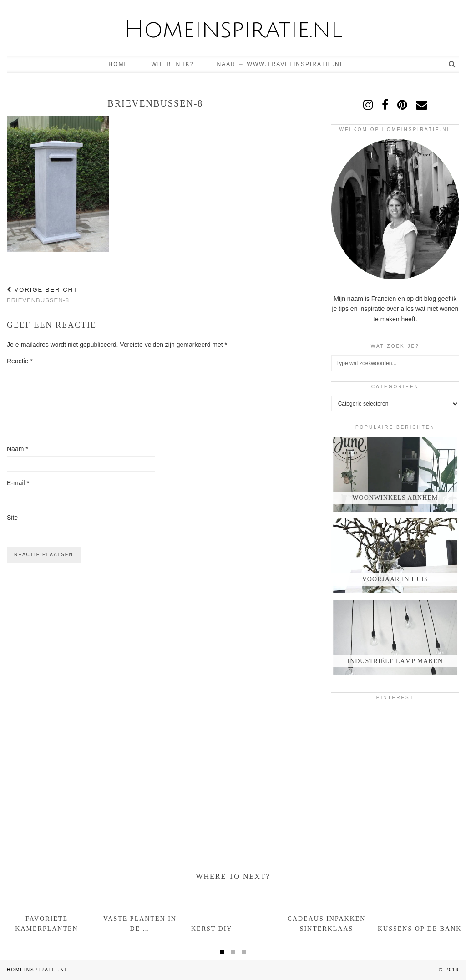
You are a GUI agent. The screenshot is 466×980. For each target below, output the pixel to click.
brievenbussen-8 (42, 295)
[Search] (452, 64)
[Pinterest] (353, 728)
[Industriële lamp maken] (395, 637)
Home (119, 64)
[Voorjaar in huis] (395, 556)
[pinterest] (402, 105)
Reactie (20, 361)
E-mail (18, 483)
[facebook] (385, 105)
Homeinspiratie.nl (233, 30)
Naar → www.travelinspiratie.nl (281, 64)
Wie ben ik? (173, 64)
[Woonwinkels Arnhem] (395, 474)
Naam (18, 449)
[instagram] (368, 105)
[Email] (422, 105)
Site (12, 518)
